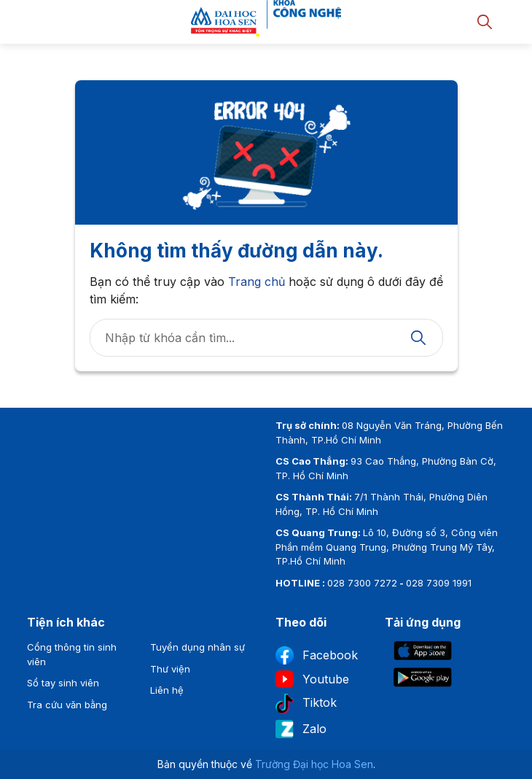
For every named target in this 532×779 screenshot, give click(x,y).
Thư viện (170, 669)
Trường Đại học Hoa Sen (314, 764)
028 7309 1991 (439, 583)
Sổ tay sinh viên (63, 683)
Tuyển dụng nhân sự (197, 647)
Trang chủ (257, 282)
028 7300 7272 (362, 583)
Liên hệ (167, 690)
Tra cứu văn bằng (67, 705)
